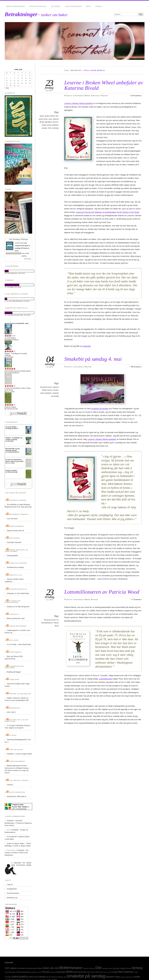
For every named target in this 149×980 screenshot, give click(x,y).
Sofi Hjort (10, 357)
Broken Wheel (50, 116)
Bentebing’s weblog (19, 514)
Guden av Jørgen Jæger (22, 846)
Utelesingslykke (12, 556)
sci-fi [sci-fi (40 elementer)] (48, 977)
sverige (44, 128)
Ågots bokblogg (17, 792)
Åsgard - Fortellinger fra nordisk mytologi (14, 439)
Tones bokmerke (17, 761)
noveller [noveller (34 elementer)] (8, 977)
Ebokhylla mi (15, 575)
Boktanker (14, 538)
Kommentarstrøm (13, 893)
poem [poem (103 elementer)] (16, 977)
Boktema (88, 367)
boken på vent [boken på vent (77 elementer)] (51, 968)
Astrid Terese (19, 243)
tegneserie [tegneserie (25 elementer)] (130, 977)
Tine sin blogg (16, 750)
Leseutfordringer (73, 6)
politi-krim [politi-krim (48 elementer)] (33, 977)
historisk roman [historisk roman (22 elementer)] (36, 972)
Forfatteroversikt (38, 6)
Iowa (50, 119)
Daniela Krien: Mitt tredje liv (17, 796)
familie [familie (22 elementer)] (129, 968)
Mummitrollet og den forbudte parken (18, 371)
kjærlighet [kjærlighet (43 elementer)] (62, 972)
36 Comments (136, 367)
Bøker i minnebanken (15, 6)
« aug (7, 88)
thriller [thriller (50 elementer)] (137, 977)
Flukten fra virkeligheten (13, 602)
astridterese (78, 96)
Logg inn (10, 884)
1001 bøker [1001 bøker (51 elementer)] (10, 968)
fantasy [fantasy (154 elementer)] (137, 968)
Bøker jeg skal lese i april (16, 618)
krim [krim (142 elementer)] (70, 972)
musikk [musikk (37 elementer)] (115, 972)
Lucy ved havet (12, 519)
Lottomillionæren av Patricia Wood (102, 592)
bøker (42, 116)
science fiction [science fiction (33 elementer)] (57, 977)
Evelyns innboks (10, 407)
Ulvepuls (10, 785)
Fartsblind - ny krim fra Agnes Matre (19, 754)
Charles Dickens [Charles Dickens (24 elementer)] (89, 968)
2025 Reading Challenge (18, 239)
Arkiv (88, 6)
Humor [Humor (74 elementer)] (46, 972)
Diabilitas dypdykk (18, 563)
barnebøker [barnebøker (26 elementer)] (21, 968)
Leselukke (14, 679)
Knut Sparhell (12, 837)
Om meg (99, 6)
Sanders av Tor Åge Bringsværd (18, 607)
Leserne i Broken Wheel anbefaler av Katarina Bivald (104, 85)
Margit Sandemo (13, 340)
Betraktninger (21, 14)
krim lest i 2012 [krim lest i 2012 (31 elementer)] (93, 972)
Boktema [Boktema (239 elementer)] (67, 968)
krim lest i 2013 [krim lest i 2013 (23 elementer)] (105, 972)
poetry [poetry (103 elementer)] (24, 977)
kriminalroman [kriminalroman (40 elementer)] (80, 972)
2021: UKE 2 (11, 712)
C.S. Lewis (11, 392)
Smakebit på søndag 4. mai (93, 359)
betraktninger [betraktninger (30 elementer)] (31, 968)
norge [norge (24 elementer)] (136, 972)
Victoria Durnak (12, 409)
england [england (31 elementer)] (123, 968)
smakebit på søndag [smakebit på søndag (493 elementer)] (86, 976)
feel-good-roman (46, 387)
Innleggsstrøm (12, 889)
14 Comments (136, 96)
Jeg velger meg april (14, 542)
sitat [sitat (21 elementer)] (65, 977)
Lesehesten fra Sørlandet (14, 667)
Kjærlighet (95, 96)
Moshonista (15, 708)
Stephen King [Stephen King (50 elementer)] (113, 977)
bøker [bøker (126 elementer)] (78, 968)
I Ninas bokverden (18, 626)
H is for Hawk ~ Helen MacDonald (19, 644)
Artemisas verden (18, 500)
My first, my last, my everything (17, 720)
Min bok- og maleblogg (20, 694)
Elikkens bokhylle (18, 589)
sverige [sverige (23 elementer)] (123, 977)
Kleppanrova (15, 652)
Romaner (104, 96)
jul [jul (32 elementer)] (56, 972)
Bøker (88, 96)
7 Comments (137, 599)
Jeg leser (14, 640)
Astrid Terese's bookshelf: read (16, 323)
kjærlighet (48, 122)
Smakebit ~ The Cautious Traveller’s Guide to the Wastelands (17, 853)
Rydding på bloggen (14, 672)
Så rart (13, 735)
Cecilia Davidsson (13, 373)
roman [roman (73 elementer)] (42, 977)
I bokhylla (14, 614)
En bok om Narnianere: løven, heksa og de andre (14, 460)
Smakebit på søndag (100, 409)
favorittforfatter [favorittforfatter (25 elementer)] (10, 972)
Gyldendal (86, 346)
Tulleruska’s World (19, 780)
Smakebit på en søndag (15, 567)
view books (28, 259)
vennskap (55, 128)
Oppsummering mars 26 (15, 531)
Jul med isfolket (10, 338)
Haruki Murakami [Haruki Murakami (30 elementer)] (23, 972)
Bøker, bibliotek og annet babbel (16, 551)
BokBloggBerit (16, 526)
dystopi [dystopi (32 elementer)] (116, 968)
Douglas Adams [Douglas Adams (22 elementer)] (107, 968)
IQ (57, 620)
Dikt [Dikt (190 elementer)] (98, 968)
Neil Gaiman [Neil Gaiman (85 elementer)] (126, 972)
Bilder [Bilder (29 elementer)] (40, 968)
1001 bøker (56, 6)
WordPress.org (12, 898)
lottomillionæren (47, 623)
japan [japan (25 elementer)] (52, 972)
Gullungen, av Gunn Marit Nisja (18, 593)
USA (49, 128)
